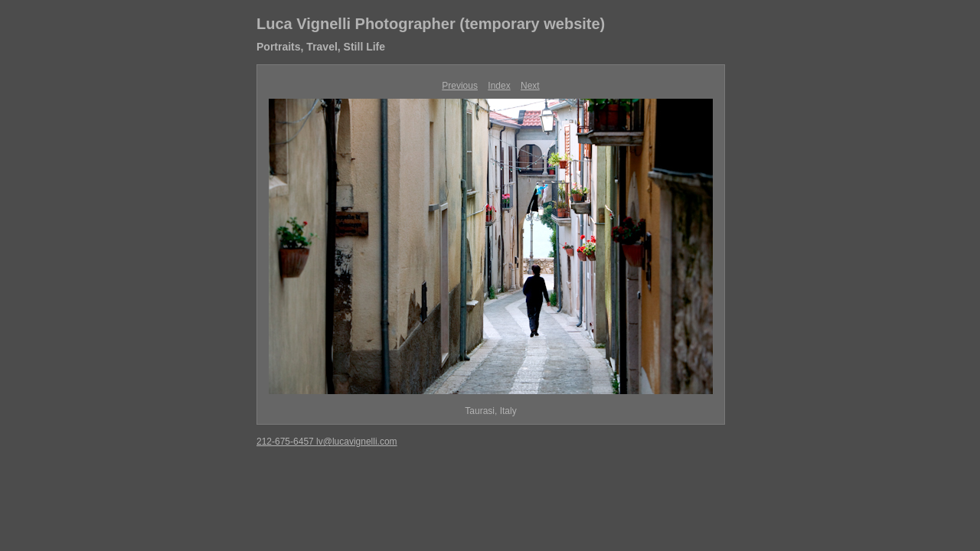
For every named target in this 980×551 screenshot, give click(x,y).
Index (499, 86)
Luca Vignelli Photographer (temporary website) (431, 24)
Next (530, 86)
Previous (460, 86)
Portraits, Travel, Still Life (321, 47)
